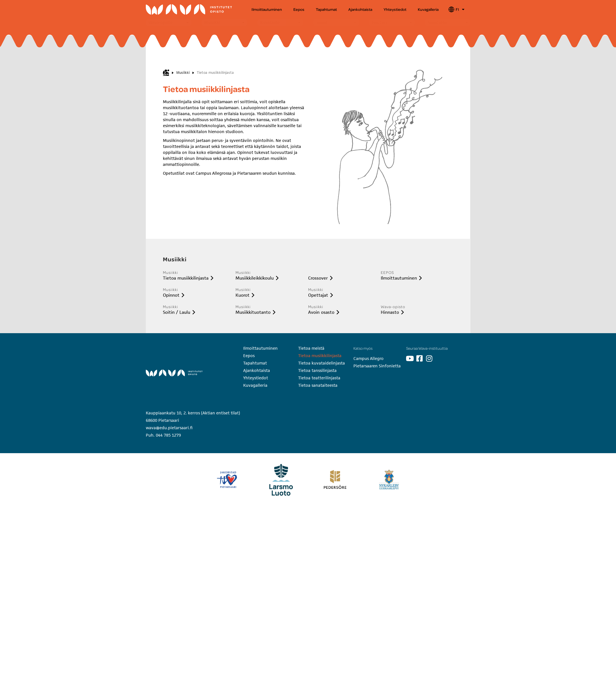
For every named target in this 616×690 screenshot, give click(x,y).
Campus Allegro (369, 358)
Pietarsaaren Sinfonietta (377, 366)
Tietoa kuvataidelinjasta (322, 363)
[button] (169, 23)
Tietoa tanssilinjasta (317, 370)
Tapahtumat (326, 9)
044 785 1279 (168, 435)
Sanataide (437, 22)
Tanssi (322, 22)
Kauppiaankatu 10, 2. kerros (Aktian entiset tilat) (193, 413)
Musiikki (212, 22)
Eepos (299, 9)
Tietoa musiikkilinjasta (320, 356)
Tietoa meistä (311, 348)
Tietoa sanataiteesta (318, 385)
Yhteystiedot (395, 9)
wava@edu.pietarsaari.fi (169, 428)
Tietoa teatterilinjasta (319, 378)
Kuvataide (270, 22)
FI (460, 9)
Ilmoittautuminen (267, 9)
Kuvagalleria (428, 9)
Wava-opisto (160, 22)
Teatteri (379, 22)
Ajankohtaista (360, 9)
